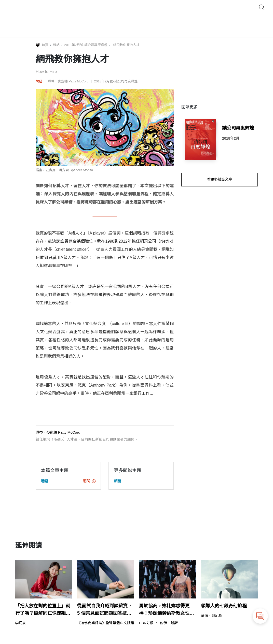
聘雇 (39, 81)
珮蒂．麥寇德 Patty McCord (68, 81)
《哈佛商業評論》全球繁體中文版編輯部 (109, 623)
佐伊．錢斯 (169, 623)
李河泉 (21, 623)
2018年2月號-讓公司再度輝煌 (86, 45)
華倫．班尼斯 (212, 616)
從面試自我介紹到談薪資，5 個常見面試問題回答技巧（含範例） (105, 610)
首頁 (45, 45)
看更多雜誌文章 (220, 179)
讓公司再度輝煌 (238, 128)
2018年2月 (231, 138)
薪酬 (117, 481)
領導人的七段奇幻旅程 (224, 606)
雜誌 (56, 45)
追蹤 (89, 481)
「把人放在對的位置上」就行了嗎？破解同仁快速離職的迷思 (43, 610)
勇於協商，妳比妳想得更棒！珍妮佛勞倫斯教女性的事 (167, 610)
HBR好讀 (146, 623)
